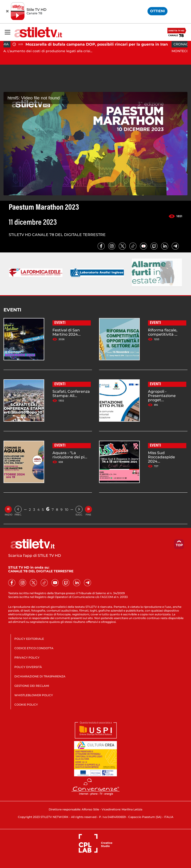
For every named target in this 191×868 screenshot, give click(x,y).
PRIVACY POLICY (27, 658)
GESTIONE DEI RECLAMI (32, 686)
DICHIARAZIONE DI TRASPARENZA (40, 676)
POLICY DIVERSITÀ (28, 667)
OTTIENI (157, 11)
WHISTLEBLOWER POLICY (34, 695)
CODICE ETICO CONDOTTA (34, 648)
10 (67, 510)
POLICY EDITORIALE (29, 639)
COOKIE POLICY (26, 705)
